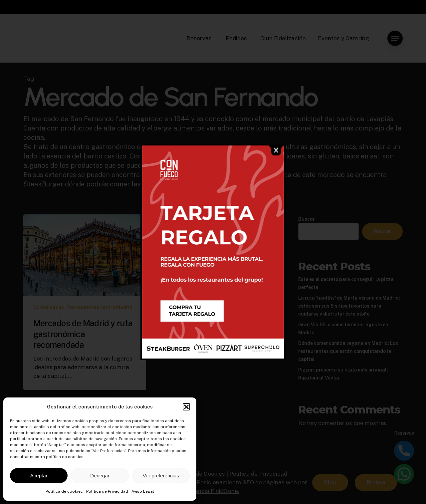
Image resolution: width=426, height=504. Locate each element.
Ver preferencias (161, 476)
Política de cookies (64, 491)
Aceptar (39, 476)
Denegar (100, 476)
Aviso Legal (143, 491)
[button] (186, 407)
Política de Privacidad (107, 491)
